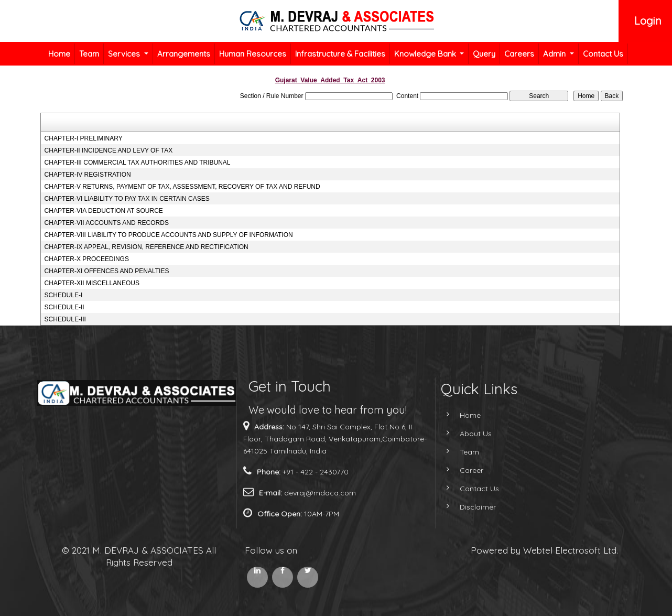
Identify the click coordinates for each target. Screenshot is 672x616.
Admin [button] (555, 54)
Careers (519, 54)
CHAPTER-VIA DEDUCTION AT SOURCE (104, 211)
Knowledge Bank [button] (426, 54)
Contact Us (603, 54)
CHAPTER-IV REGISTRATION (88, 175)
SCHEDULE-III (65, 319)
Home (59, 54)
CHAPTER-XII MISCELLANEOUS (92, 283)
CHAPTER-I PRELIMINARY (84, 138)
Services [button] (125, 54)
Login (648, 21)
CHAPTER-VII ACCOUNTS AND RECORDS (107, 223)
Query (484, 54)
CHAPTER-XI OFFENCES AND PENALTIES (107, 271)
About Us (466, 434)
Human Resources (253, 54)
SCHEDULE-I (64, 295)
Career (462, 470)
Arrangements (184, 54)
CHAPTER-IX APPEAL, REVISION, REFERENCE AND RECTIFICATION (147, 247)
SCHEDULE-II (64, 307)
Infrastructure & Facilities (340, 54)
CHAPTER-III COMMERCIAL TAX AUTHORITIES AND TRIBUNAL (138, 163)
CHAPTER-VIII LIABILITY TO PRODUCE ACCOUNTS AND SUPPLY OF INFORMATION (169, 235)
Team (89, 54)
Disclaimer (468, 507)
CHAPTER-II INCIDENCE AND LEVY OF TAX (109, 150)
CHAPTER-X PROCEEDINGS (87, 259)
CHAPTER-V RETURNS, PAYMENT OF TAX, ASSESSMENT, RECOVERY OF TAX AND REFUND (182, 187)
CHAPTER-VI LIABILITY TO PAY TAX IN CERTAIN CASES (127, 199)
